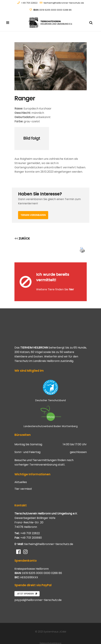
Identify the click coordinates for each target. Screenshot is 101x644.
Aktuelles (21, 472)
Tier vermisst (23, 479)
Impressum (51, 637)
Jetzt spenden (27, 584)
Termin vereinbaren (33, 215)
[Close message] (84, 265)
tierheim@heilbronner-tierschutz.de (64, 3)
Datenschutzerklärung (50, 633)
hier (71, 284)
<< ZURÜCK (22, 239)
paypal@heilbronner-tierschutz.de (38, 590)
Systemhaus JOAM (55, 622)
